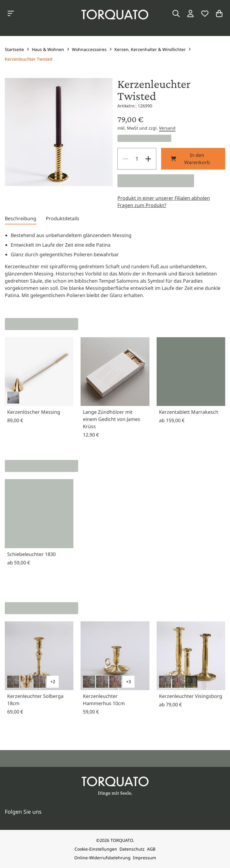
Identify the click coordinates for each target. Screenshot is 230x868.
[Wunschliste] (205, 14)
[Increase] (148, 159)
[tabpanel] (115, 265)
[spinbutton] (137, 159)
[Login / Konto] (190, 14)
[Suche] (176, 14)
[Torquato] (115, 15)
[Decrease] (125, 159)
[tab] (21, 220)
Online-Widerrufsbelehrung (102, 858)
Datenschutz (132, 849)
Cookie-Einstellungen (96, 849)
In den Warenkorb (190, 159)
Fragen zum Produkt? (142, 205)
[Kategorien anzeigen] (11, 14)
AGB (151, 849)
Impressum (144, 858)
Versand (167, 128)
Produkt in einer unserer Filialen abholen (164, 198)
